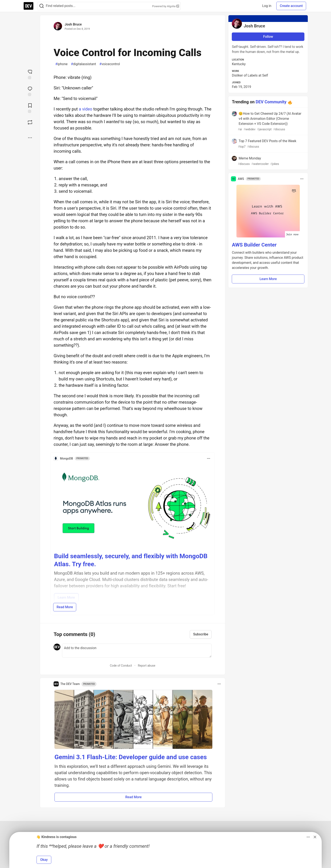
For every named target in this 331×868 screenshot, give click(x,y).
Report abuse (147, 666)
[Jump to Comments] (30, 91)
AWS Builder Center (254, 245)
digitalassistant (83, 64)
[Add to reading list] (30, 108)
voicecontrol (110, 64)
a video (85, 109)
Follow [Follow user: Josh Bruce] (268, 37)
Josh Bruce (73, 24)
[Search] (42, 6)
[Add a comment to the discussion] (137, 651)
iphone (61, 64)
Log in (267, 6)
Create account (291, 6)
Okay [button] (44, 860)
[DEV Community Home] (28, 6)
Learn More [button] (268, 279)
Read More (65, 607)
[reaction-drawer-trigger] (30, 74)
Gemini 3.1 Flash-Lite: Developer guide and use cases (131, 757)
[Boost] (30, 122)
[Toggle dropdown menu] (209, 458)
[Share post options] (30, 138)
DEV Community (271, 102)
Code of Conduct (121, 666)
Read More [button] (133, 797)
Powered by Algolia (165, 6)
